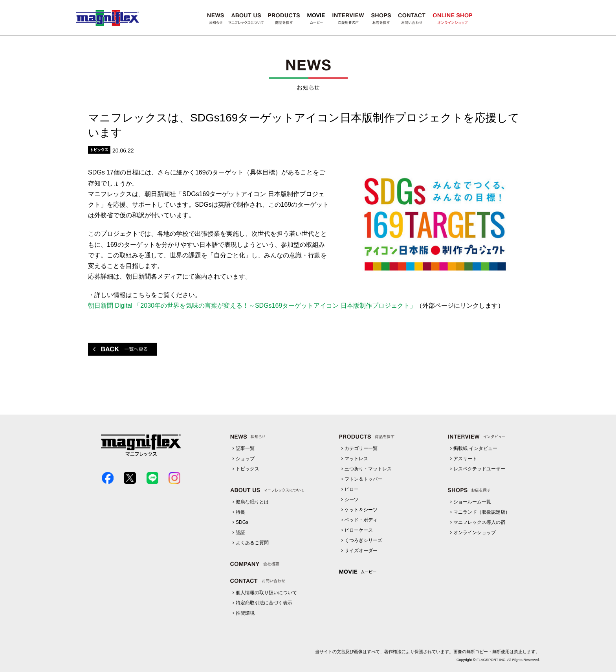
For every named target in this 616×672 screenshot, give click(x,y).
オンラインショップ (475, 532)
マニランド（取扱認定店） (482, 512)
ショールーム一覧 (472, 502)
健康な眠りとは (252, 502)
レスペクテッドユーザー (479, 469)
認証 (240, 532)
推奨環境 (245, 613)
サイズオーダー (361, 551)
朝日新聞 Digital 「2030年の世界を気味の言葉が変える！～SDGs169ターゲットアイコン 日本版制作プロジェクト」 (252, 306)
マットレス (356, 459)
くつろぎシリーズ (363, 540)
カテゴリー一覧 (361, 448)
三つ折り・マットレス (368, 469)
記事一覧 (245, 448)
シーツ (352, 499)
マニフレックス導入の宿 (479, 522)
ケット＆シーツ (361, 510)
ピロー (352, 489)
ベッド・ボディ (361, 520)
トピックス (247, 469)
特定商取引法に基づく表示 (264, 603)
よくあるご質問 (252, 543)
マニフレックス (108, 18)
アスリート (465, 459)
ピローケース (359, 530)
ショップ (245, 459)
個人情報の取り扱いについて (266, 593)
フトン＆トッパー (363, 479)
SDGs (242, 522)
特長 (240, 512)
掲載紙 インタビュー (475, 448)
